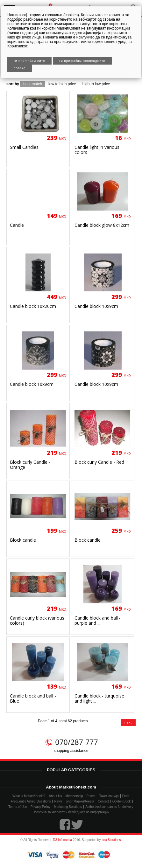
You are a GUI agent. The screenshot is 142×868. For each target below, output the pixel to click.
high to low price (96, 84)
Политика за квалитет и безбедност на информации (71, 812)
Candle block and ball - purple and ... (98, 620)
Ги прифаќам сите (29, 61)
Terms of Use (18, 807)
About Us (55, 796)
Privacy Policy (40, 807)
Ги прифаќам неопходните (82, 61)
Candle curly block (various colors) (37, 620)
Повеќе (20, 68)
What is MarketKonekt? (29, 796)
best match (33, 84)
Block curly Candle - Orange (30, 465)
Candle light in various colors (97, 150)
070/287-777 (76, 742)
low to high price (62, 84)
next (128, 722)
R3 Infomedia (63, 840)
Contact (103, 801)
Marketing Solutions (68, 807)
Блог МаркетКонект (80, 801)
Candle (17, 225)
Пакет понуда (109, 796)
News (58, 801)
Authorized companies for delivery (109, 807)
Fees (126, 796)
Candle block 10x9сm (96, 306)
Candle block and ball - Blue (33, 698)
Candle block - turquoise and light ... (99, 698)
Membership (74, 796)
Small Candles (24, 147)
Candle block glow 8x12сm (102, 225)
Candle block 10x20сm (33, 306)
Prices (91, 796)
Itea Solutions (111, 840)
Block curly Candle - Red (99, 462)
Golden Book (122, 801)
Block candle (23, 540)
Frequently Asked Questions (31, 801)
